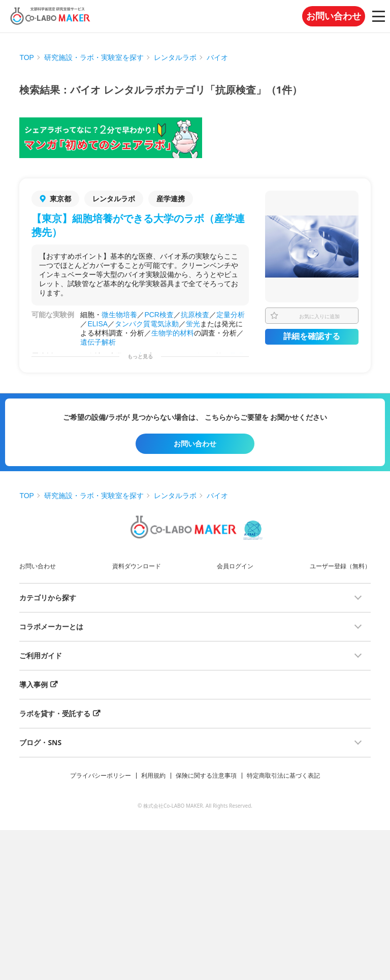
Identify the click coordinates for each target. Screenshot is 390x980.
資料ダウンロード (137, 566)
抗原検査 (195, 315)
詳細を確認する (312, 336)
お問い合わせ (334, 16)
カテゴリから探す (48, 598)
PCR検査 (159, 315)
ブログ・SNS (40, 742)
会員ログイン (235, 566)
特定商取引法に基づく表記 (283, 775)
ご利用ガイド (41, 655)
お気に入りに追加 (319, 316)
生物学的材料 (173, 333)
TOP (27, 57)
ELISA (97, 324)
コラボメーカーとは (51, 626)
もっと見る (140, 357)
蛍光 (193, 324)
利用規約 (153, 775)
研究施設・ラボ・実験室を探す (94, 57)
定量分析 (231, 315)
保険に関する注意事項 (206, 775)
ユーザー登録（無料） (340, 566)
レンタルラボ (175, 57)
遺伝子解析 (98, 342)
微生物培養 (119, 315)
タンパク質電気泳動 (147, 324)
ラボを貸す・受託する (55, 713)
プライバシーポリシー (101, 775)
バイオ (217, 57)
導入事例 (34, 684)
